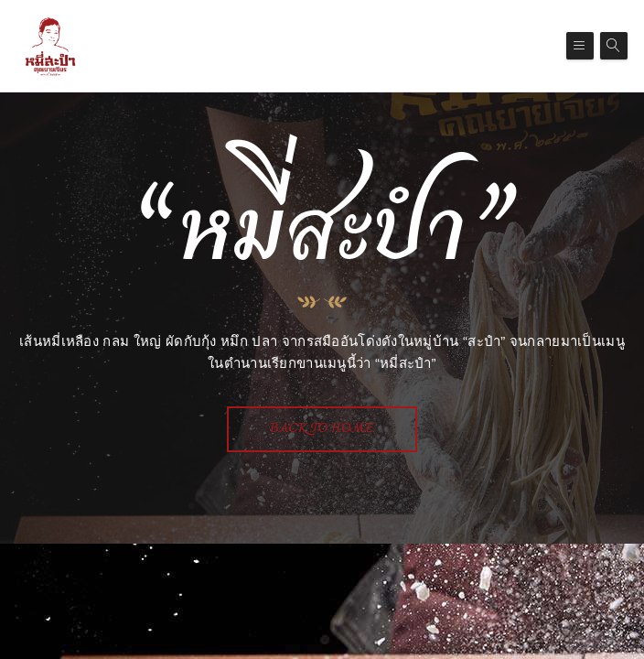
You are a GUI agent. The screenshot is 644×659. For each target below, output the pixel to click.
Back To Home (322, 429)
